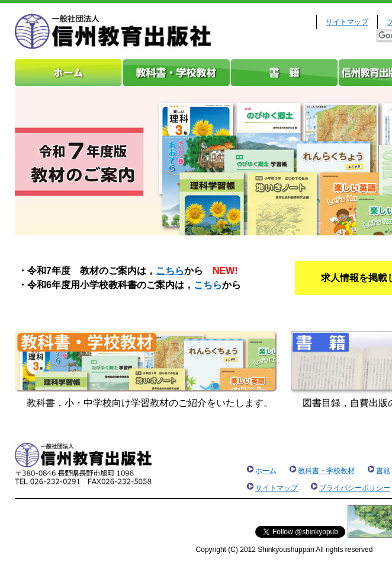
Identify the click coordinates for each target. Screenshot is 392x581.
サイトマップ (347, 22)
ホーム (69, 73)
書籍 (284, 73)
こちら (170, 271)
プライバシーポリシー (355, 488)
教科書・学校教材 (176, 73)
